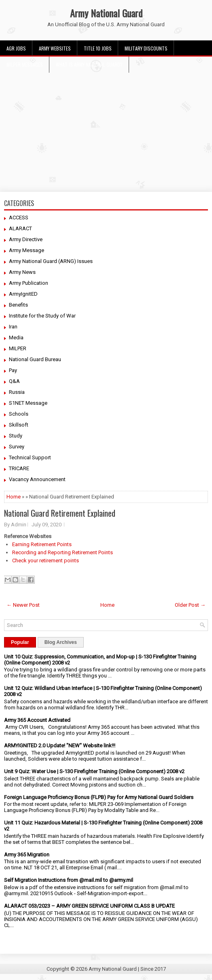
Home (14, 497)
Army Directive (26, 239)
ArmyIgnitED (23, 294)
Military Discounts (146, 48)
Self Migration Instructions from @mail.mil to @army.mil (69, 880)
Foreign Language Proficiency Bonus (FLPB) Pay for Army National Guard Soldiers (99, 797)
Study (16, 436)
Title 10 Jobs (98, 48)
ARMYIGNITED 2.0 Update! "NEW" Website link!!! (60, 746)
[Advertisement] (106, 129)
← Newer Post (23, 605)
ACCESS (19, 218)
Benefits (18, 305)
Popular (20, 642)
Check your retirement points (46, 560)
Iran (13, 327)
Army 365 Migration (27, 855)
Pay (13, 370)
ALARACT (20, 228)
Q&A (14, 381)
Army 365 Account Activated (37, 720)
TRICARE (19, 468)
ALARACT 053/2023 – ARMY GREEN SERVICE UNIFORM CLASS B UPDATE (89, 906)
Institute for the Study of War (42, 316)
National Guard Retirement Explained (60, 513)
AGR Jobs (16, 48)
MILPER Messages (25, 64)
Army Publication (29, 283)
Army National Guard (106, 13)
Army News (22, 272)
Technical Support (30, 457)
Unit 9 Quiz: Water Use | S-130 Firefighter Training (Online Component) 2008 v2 (94, 771)
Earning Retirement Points (42, 544)
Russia (17, 392)
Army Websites (55, 48)
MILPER (18, 348)
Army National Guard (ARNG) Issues (51, 261)
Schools (19, 414)
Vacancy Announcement (37, 479)
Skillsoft (19, 425)
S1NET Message (28, 403)
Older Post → (190, 605)
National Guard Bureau (35, 359)
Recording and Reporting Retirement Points (63, 552)
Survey (17, 447)
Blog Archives (61, 642)
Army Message (26, 250)
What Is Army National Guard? (89, 64)
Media (16, 338)
